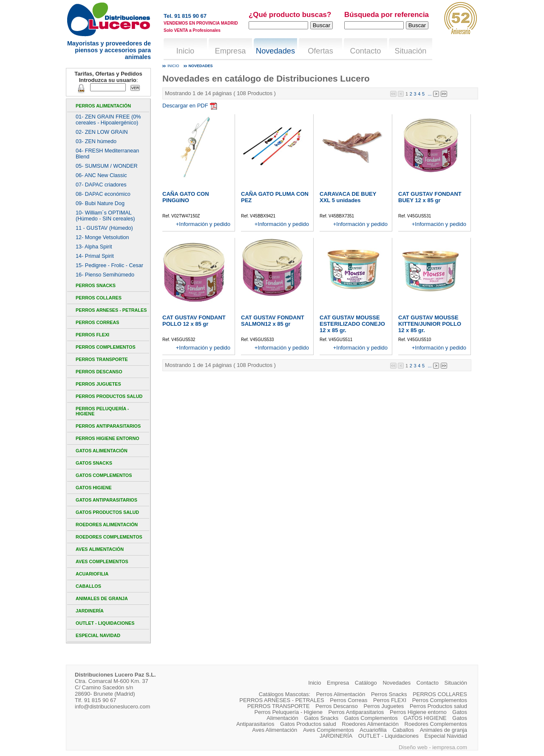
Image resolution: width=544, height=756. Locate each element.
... (429, 93)
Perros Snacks (96, 285)
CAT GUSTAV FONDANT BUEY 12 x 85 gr (430, 197)
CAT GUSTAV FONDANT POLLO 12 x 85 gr (194, 321)
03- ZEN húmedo (96, 141)
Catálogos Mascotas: (285, 694)
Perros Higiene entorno (108, 438)
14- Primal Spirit (95, 256)
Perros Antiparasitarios (108, 426)
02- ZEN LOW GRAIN (102, 132)
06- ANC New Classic (101, 175)
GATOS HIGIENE (94, 488)
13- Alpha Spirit (94, 247)
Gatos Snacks (94, 463)
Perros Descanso (99, 372)
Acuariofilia (92, 574)
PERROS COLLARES (99, 298)
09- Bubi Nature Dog (100, 203)
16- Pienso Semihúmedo (105, 275)
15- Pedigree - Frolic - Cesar (109, 265)
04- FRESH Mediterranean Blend (107, 154)
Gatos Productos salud (107, 512)
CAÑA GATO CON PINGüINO (186, 197)
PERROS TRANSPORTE (102, 359)
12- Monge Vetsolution (102, 237)
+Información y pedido (203, 224)
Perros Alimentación (103, 106)
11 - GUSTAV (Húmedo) (104, 228)
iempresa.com (450, 747)
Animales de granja (102, 598)
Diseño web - (415, 747)
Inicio (185, 51)
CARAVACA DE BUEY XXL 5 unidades (348, 197)
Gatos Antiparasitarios (106, 500)
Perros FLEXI (92, 335)
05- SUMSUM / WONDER (107, 166)
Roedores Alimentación (107, 525)
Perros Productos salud (109, 396)
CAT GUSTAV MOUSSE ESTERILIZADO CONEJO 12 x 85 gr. (352, 324)
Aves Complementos (102, 561)
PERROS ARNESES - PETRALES (111, 310)
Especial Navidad (98, 635)
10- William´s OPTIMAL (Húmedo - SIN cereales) (105, 216)
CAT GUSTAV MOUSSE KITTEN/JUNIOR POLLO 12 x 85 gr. (430, 324)
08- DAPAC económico (103, 194)
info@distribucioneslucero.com (112, 707)
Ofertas (320, 51)
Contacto (366, 51)
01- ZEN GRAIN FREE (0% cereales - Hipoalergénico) (108, 120)
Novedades (275, 51)
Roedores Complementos (109, 537)
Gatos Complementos (104, 475)
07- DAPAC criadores (101, 185)
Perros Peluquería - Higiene (102, 411)
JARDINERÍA (90, 611)
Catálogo (366, 683)
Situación (411, 51)
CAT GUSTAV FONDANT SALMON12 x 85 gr (273, 321)
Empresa (231, 51)
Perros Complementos (106, 347)
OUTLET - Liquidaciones (105, 623)
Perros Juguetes (98, 384)
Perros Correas (97, 322)
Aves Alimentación (100, 549)
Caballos (88, 586)
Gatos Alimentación (102, 451)
